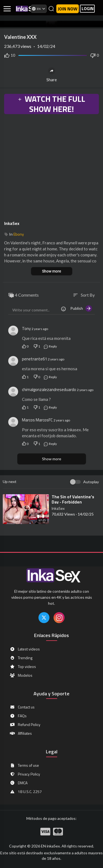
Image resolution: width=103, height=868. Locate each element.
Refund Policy (25, 725)
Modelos (21, 675)
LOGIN (88, 9)
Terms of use (24, 765)
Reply (50, 346)
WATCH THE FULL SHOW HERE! (51, 104)
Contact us (22, 707)
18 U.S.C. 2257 (26, 792)
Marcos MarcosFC (37, 420)
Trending (21, 658)
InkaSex (12, 223)
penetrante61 (34, 359)
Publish (81, 308)
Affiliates (21, 733)
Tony (26, 329)
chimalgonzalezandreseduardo (49, 390)
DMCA (19, 783)
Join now (68, 9)
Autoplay (91, 482)
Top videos (23, 667)
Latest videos (25, 649)
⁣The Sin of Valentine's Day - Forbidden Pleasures (73, 502)
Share (52, 75)
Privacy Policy (25, 774)
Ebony (19, 234)
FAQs (18, 716)
